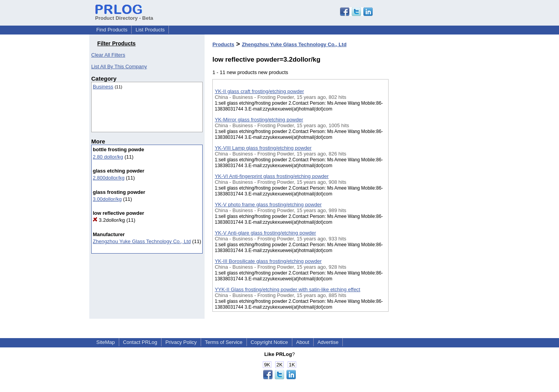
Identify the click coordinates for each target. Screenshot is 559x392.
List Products (150, 30)
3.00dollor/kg (107, 199)
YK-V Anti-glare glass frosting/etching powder (265, 233)
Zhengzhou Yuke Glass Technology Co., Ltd (142, 241)
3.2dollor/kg (109, 220)
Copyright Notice (269, 342)
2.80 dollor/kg (108, 157)
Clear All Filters (108, 55)
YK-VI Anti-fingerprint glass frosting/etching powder (272, 176)
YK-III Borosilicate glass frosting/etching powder (268, 261)
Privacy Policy (181, 342)
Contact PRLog (140, 342)
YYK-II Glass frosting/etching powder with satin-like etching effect (287, 289)
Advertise (328, 342)
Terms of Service (224, 342)
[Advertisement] (427, 201)
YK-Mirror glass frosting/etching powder (259, 120)
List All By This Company (119, 66)
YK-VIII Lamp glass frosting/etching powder (263, 148)
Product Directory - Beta (124, 15)
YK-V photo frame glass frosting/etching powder (268, 205)
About (303, 342)
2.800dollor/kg (109, 178)
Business (103, 87)
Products (223, 44)
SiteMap (106, 342)
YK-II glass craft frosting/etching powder (259, 91)
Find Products (112, 30)
